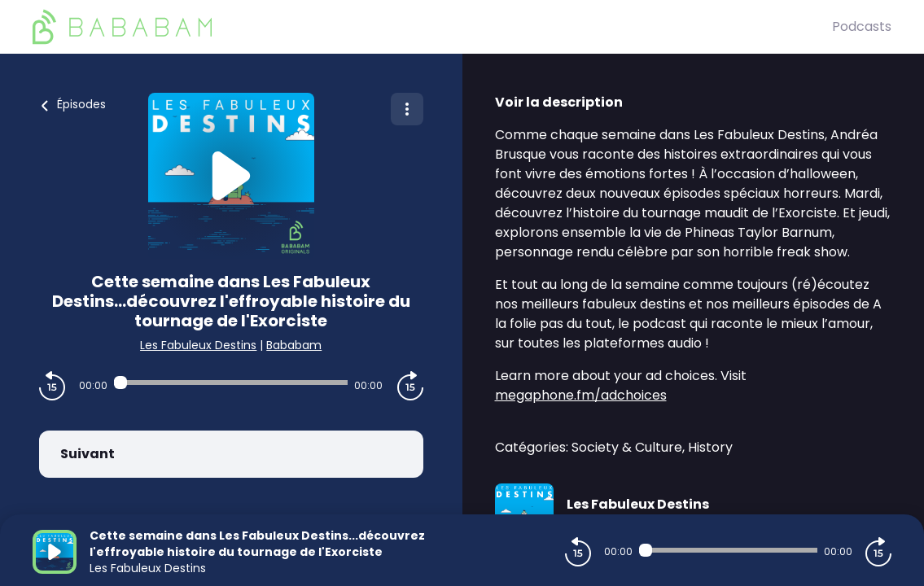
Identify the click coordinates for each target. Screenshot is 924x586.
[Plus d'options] (407, 109)
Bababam (294, 345)
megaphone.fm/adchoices (581, 395)
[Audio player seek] (231, 383)
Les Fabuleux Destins (198, 345)
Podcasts (862, 26)
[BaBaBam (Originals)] (432, 27)
